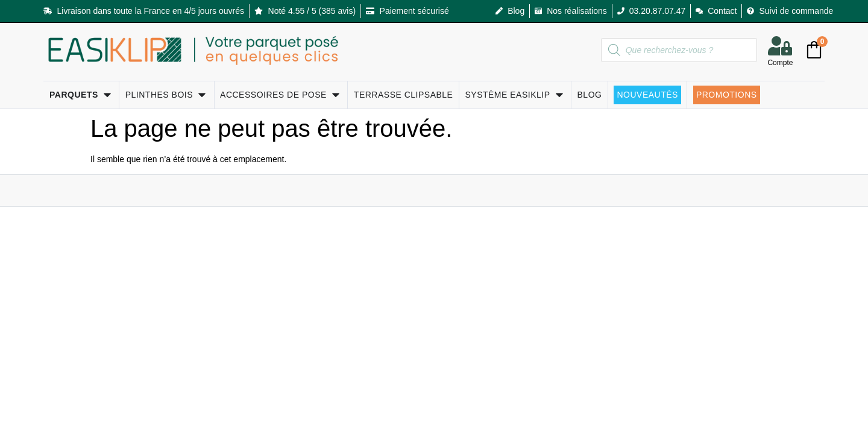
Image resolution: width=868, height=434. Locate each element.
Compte (780, 63)
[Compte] (780, 46)
